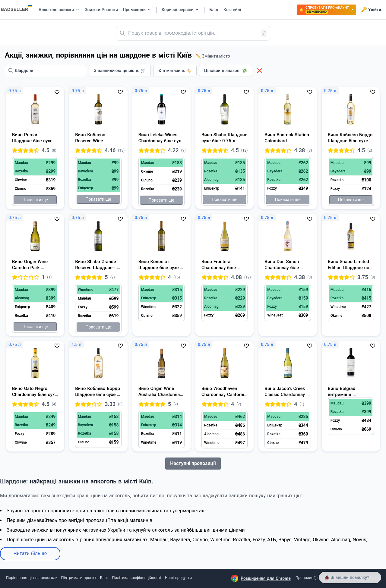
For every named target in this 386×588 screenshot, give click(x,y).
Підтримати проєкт (79, 578)
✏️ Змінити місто (213, 56)
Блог (104, 578)
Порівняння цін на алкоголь (32, 578)
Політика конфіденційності (137, 578)
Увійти (371, 10)
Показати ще (35, 200)
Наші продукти (178, 578)
